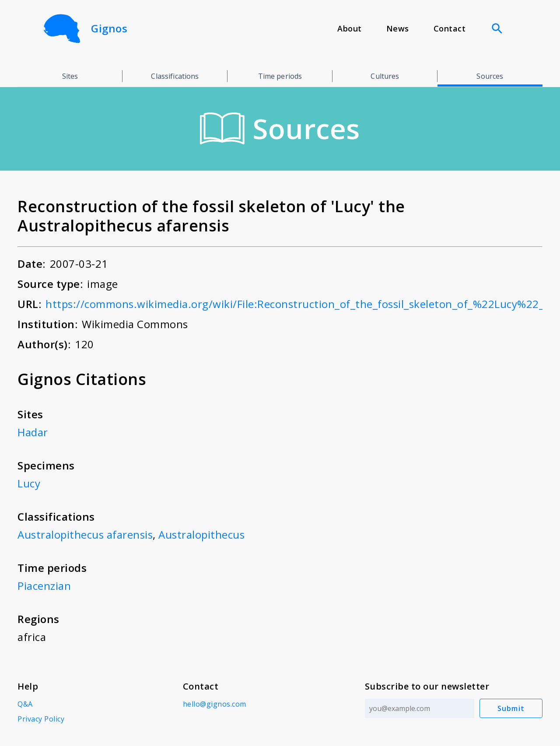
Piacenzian (44, 586)
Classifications (175, 76)
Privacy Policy (41, 719)
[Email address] (420, 708)
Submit (511, 708)
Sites (70, 76)
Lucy (29, 483)
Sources (490, 76)
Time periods (280, 76)
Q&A (25, 704)
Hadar (33, 432)
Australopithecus (201, 534)
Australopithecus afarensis (85, 534)
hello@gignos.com (215, 704)
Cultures (385, 76)
